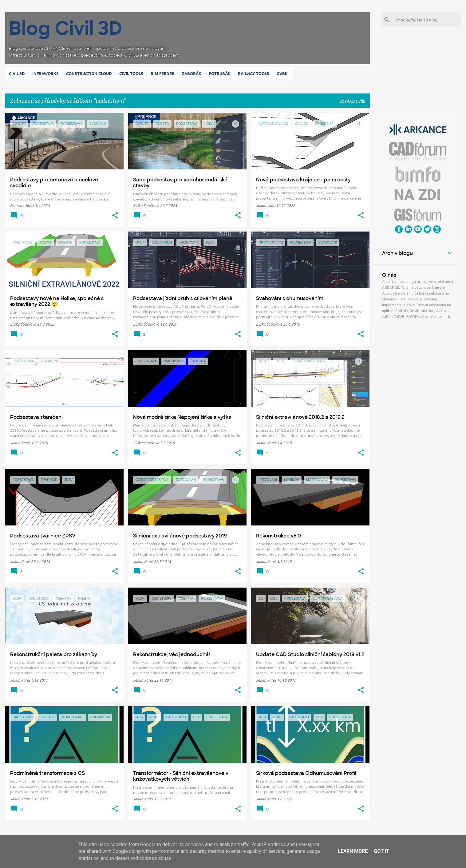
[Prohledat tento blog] (427, 20)
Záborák (193, 73)
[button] (115, 216)
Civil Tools (132, 73)
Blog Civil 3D (66, 28)
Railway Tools (255, 73)
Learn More (353, 851)
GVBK (283, 73)
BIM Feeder (164, 73)
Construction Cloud (90, 73)
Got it (381, 851)
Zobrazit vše (352, 101)
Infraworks (47, 73)
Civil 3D (18, 73)
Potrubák (221, 73)
